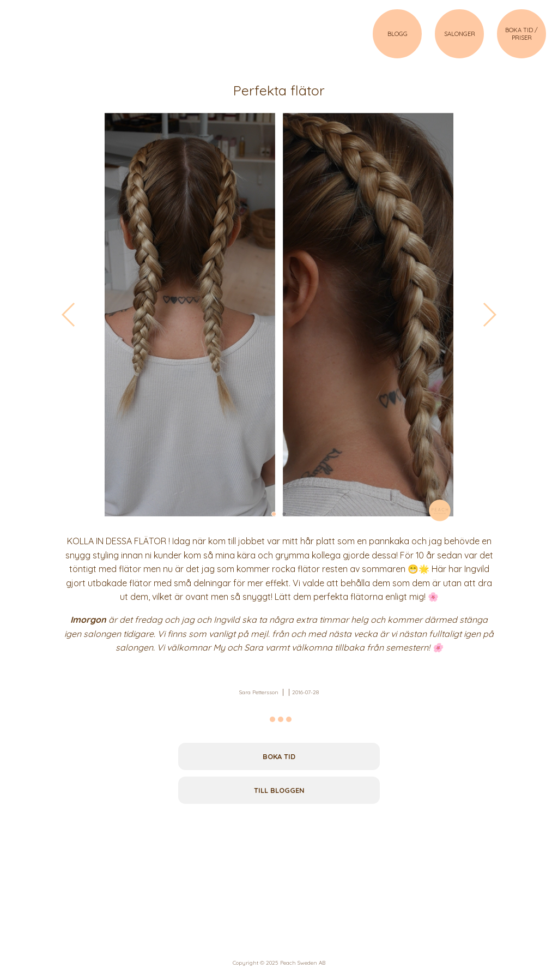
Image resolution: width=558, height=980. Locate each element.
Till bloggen (279, 790)
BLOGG (398, 34)
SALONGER (460, 34)
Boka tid (279, 756)
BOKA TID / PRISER (521, 34)
